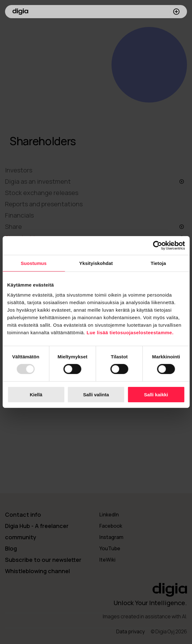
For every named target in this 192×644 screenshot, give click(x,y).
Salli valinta (96, 395)
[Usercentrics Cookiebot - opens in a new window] (157, 245)
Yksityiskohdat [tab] (96, 263)
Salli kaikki (156, 395)
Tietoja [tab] (158, 263)
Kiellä (36, 395)
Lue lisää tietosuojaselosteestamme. (130, 332)
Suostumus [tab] (34, 263)
